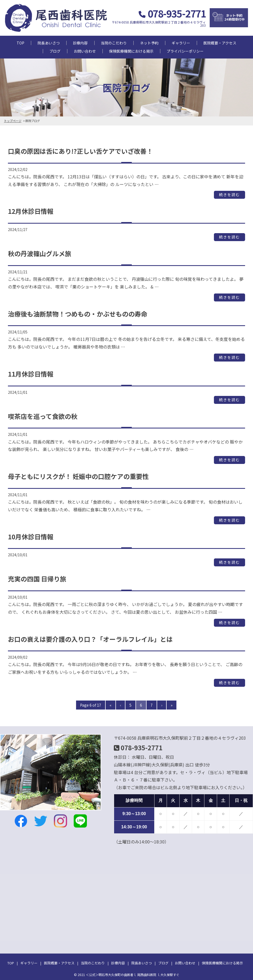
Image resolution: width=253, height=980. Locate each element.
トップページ (13, 121)
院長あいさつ (49, 43)
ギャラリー (181, 43)
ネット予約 (149, 43)
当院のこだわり (114, 43)
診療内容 (80, 43)
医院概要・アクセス (220, 43)
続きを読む (229, 195)
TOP (20, 43)
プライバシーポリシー (185, 51)
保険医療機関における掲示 (131, 51)
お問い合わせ (85, 51)
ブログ (55, 51)
